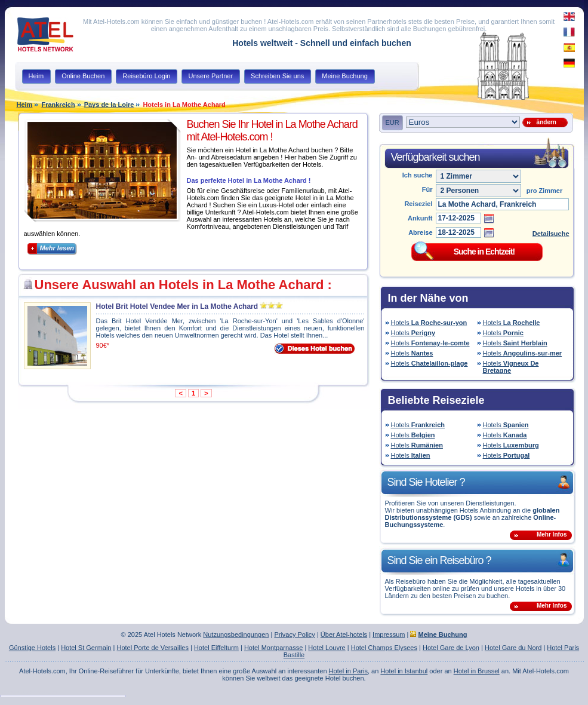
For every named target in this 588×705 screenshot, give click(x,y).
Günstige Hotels (32, 648)
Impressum (389, 634)
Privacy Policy (294, 634)
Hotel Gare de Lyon (451, 648)
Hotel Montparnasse (273, 648)
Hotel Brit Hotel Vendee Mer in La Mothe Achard (177, 306)
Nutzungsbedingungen (236, 634)
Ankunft (420, 218)
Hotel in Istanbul (404, 671)
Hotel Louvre (327, 648)
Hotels (429, 323)
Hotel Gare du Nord (513, 648)
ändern (545, 122)
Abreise (420, 232)
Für (427, 189)
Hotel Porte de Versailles (152, 648)
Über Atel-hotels (344, 634)
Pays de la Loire (109, 105)
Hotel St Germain (86, 648)
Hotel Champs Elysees (384, 648)
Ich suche (418, 175)
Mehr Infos (552, 534)
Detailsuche (551, 234)
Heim (25, 105)
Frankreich (58, 105)
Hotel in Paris (348, 671)
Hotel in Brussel (477, 671)
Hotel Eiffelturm (216, 648)
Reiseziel (418, 204)
